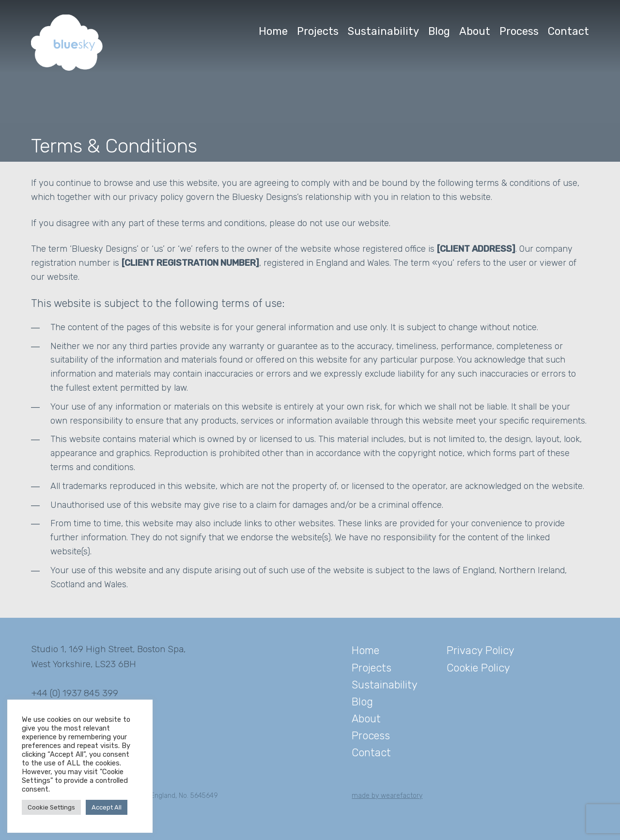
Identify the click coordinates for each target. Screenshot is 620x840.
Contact (568, 31)
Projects (318, 31)
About (475, 31)
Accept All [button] (107, 807)
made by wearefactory (387, 796)
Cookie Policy (478, 668)
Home (273, 31)
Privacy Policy (480, 650)
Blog (439, 31)
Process (519, 31)
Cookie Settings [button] (51, 807)
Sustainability (383, 31)
